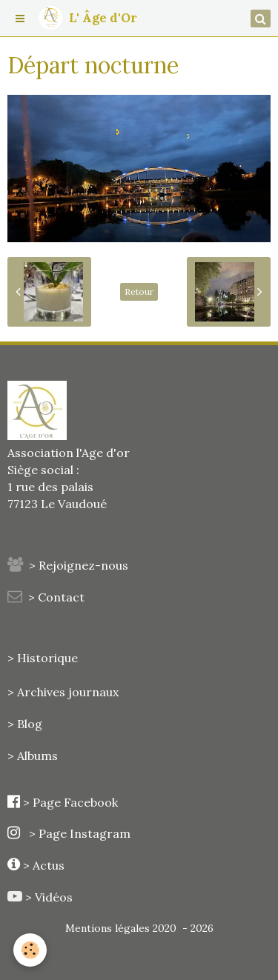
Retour (139, 291)
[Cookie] (30, 950)
